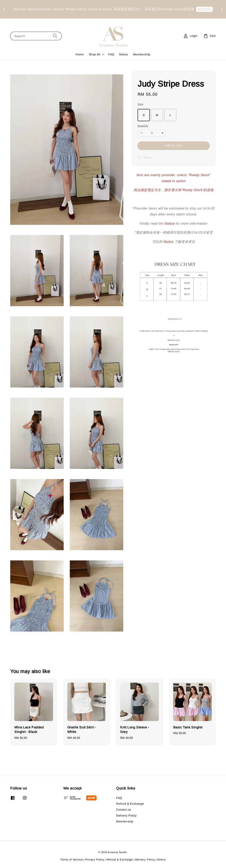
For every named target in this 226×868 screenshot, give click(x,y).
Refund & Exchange (130, 804)
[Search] (55, 36)
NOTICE (114, 15)
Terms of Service (71, 860)
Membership (142, 54)
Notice (124, 54)
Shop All (95, 54)
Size (140, 104)
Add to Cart (174, 145)
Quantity (143, 126)
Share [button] (145, 157)
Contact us (124, 810)
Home (80, 54)
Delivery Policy (126, 815)
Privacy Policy (95, 860)
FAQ (111, 54)
